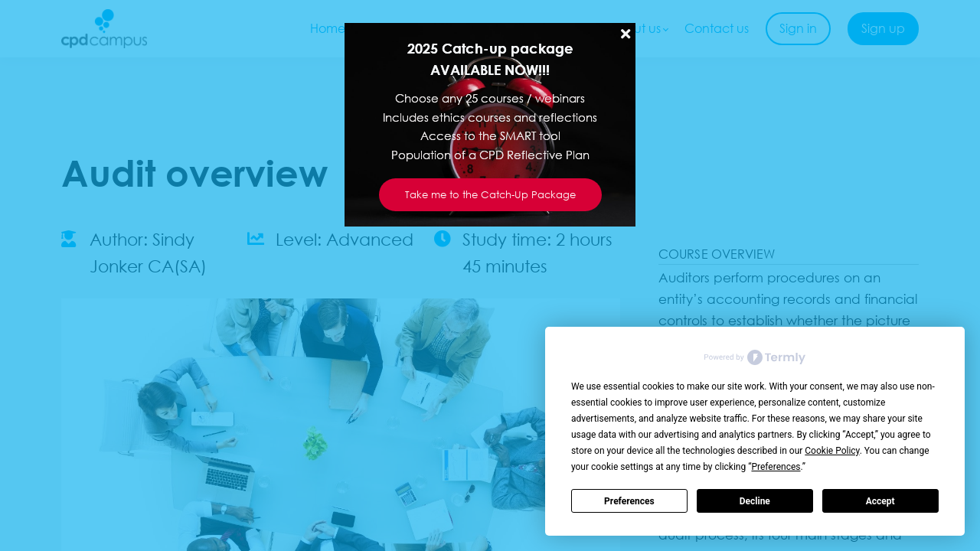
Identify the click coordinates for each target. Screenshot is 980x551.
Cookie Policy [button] (832, 451)
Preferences (629, 501)
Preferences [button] (776, 467)
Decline (755, 501)
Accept (880, 501)
